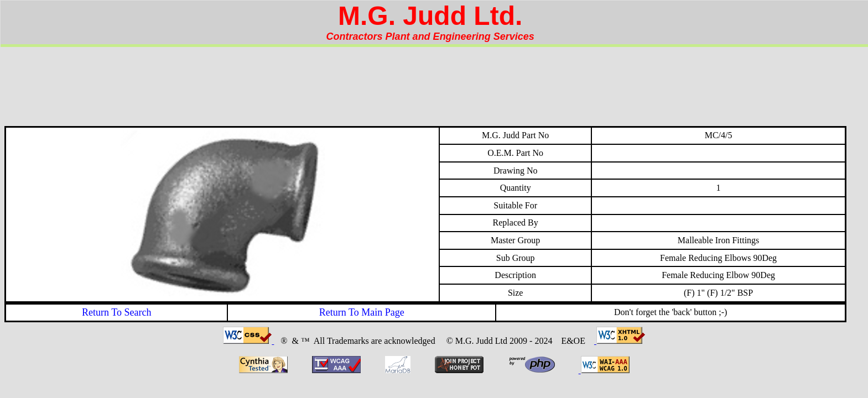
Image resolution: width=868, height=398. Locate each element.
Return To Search (116, 312)
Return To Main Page (362, 312)
